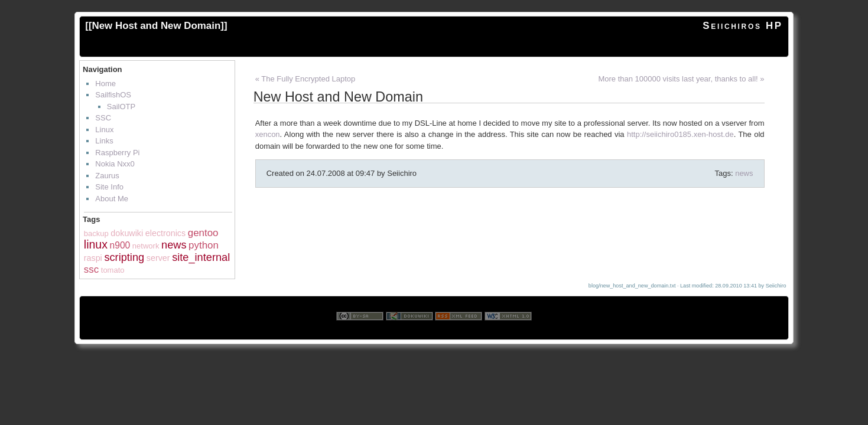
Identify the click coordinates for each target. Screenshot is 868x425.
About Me (112, 199)
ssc (91, 269)
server (158, 258)
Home (105, 84)
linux (96, 244)
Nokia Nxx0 (115, 164)
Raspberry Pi (117, 153)
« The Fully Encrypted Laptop (305, 79)
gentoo (203, 233)
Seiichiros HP (742, 26)
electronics (165, 233)
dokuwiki (127, 233)
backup (96, 233)
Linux (104, 130)
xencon (268, 134)
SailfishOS (113, 95)
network (146, 246)
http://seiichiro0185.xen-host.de (680, 134)
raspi (93, 258)
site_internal (201, 257)
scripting (124, 257)
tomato (113, 270)
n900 (120, 245)
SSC (103, 118)
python (204, 245)
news (174, 245)
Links (104, 141)
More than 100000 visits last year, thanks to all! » (681, 79)
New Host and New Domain (157, 26)
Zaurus (107, 176)
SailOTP (121, 107)
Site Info (109, 187)
